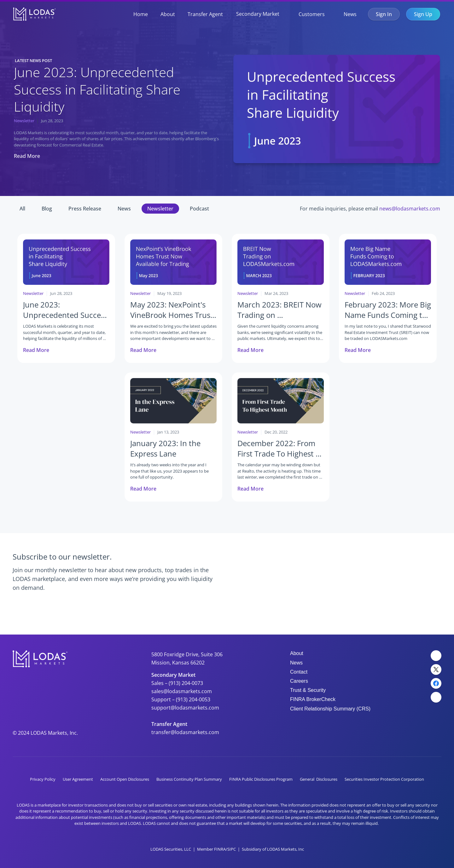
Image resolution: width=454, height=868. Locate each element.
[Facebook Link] (436, 683)
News (350, 14)
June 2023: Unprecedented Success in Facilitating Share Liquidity (99, 89)
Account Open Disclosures (125, 779)
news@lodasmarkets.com (410, 209)
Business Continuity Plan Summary (189, 779)
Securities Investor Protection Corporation (384, 779)
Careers (299, 681)
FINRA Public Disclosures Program (261, 779)
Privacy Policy (43, 779)
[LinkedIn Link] (436, 656)
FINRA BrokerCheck (313, 699)
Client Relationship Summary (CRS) (330, 709)
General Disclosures (319, 779)
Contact (299, 672)
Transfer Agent (205, 14)
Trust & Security (308, 690)
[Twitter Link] (436, 670)
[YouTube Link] (436, 697)
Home (141, 14)
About (168, 14)
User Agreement (78, 779)
